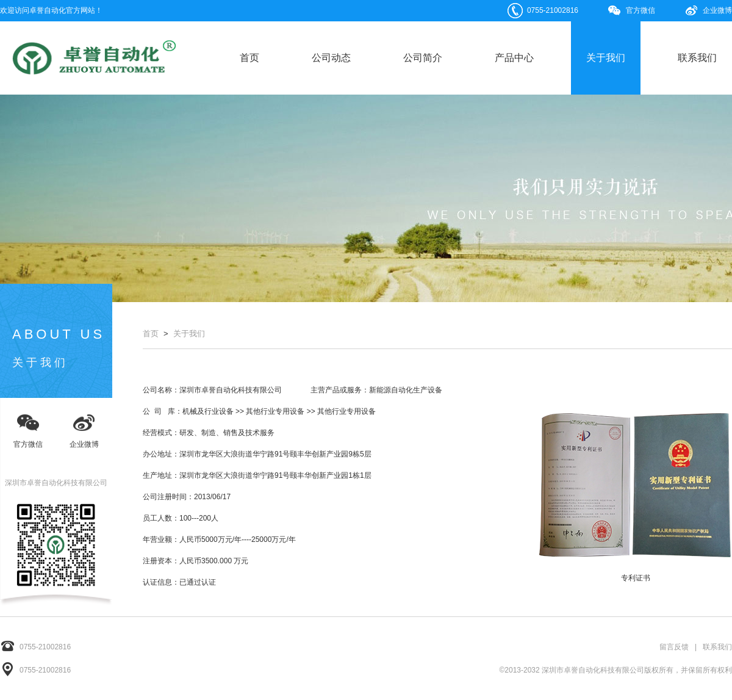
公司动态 (331, 58)
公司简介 (423, 58)
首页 (249, 58)
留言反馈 (674, 647)
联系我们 (697, 58)
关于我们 (606, 58)
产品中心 (514, 58)
